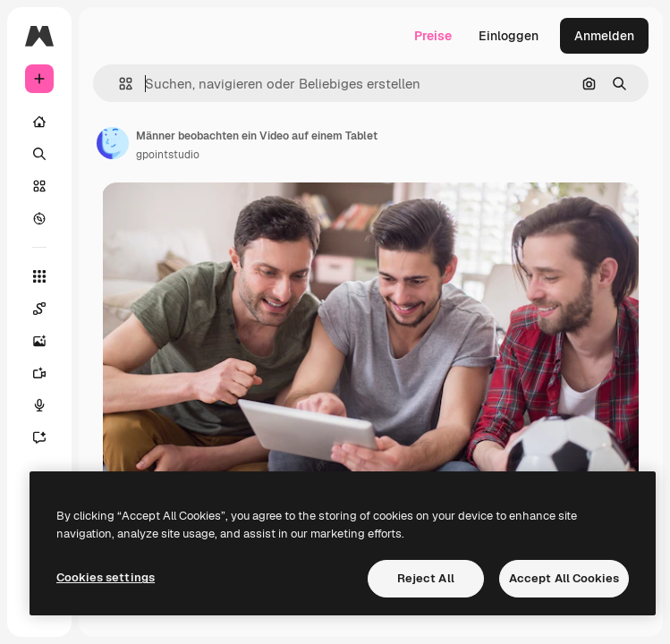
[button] (119, 84)
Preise (433, 36)
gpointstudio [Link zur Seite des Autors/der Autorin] (168, 155)
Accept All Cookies (564, 578)
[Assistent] (39, 437)
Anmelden (604, 36)
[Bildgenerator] (39, 341)
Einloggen (509, 36)
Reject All (426, 578)
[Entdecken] (39, 218)
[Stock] (39, 186)
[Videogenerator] (39, 373)
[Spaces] (39, 309)
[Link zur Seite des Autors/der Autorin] (113, 143)
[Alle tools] (39, 276)
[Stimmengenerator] (39, 405)
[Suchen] (39, 154)
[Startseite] (39, 122)
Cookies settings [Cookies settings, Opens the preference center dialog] (106, 577)
